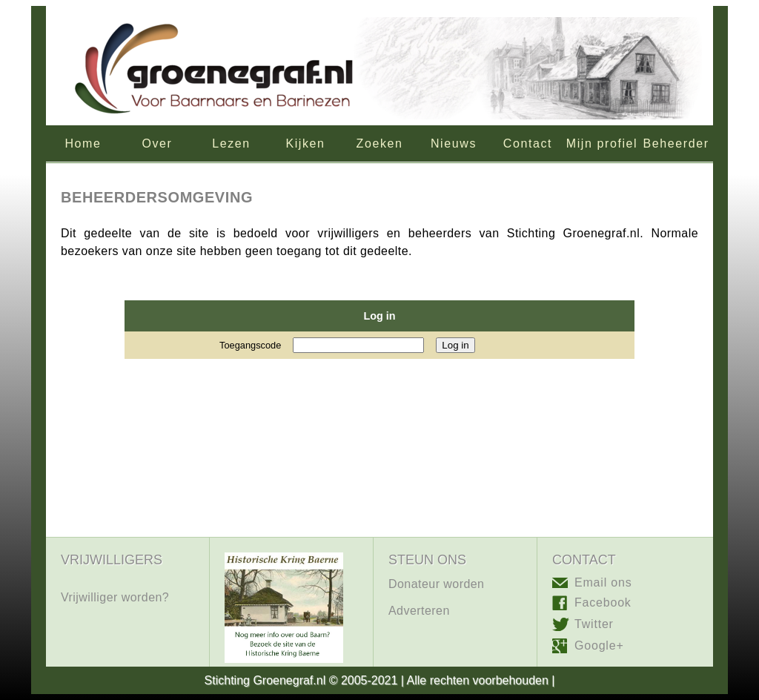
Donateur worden (436, 584)
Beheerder (676, 143)
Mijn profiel (602, 143)
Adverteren (419, 611)
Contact (528, 143)
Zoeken (380, 143)
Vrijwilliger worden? (115, 597)
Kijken (305, 143)
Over (157, 143)
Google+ (599, 645)
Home (83, 143)
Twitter (594, 624)
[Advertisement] (379, 487)
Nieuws (454, 143)
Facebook (603, 602)
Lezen (231, 143)
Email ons (603, 583)
